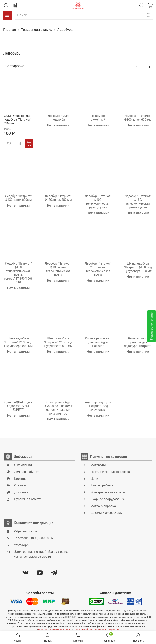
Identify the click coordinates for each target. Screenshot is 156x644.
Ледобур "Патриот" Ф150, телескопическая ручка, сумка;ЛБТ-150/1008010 (18, 273)
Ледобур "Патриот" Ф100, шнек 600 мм (138, 118)
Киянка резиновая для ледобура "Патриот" (98, 342)
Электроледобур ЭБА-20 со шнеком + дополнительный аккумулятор (58, 408)
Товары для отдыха (36, 30)
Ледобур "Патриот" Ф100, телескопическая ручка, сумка (98, 202)
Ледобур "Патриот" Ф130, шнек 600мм (18, 198)
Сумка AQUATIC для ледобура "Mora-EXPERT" (18, 406)
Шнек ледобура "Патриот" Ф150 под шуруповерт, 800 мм (58, 342)
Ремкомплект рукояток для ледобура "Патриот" (138, 342)
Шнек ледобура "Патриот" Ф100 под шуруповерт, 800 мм (138, 267)
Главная (10, 30)
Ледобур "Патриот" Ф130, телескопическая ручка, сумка (138, 202)
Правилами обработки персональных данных (96, 630)
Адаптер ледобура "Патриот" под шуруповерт (98, 406)
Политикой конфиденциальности (55, 630)
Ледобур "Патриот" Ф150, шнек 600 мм (58, 198)
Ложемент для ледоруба (58, 118)
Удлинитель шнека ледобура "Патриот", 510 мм (18, 120)
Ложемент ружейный (98, 118)
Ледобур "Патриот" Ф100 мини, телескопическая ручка (58, 269)
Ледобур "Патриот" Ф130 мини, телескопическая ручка (98, 269)
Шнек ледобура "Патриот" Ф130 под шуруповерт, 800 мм (18, 342)
